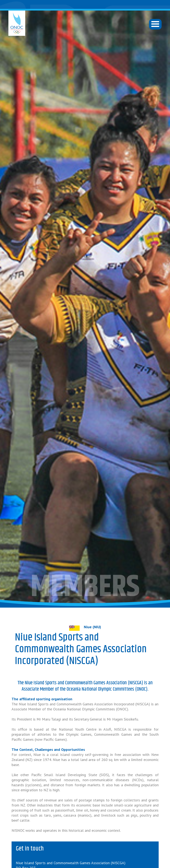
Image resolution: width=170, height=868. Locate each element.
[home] (17, 23)
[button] (155, 24)
